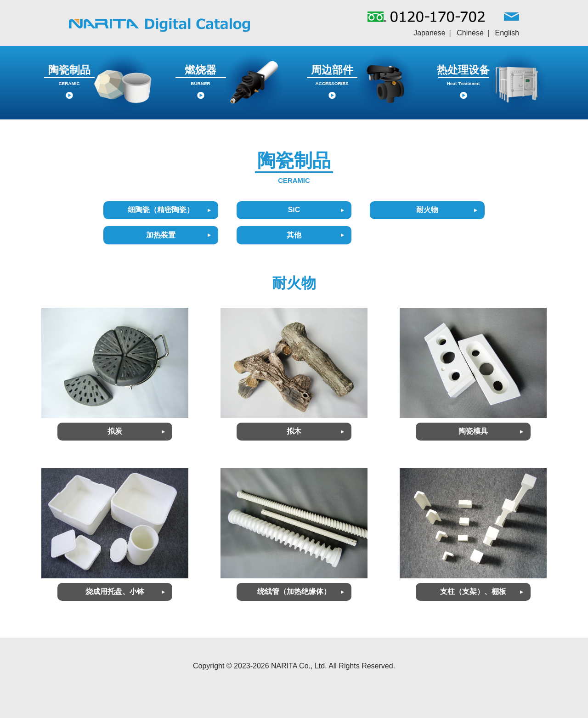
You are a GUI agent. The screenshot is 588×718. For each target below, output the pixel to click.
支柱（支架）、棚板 (473, 591)
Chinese (470, 33)
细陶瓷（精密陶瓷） (161, 210)
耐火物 (427, 210)
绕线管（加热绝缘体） (294, 591)
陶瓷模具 (473, 431)
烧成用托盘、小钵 (115, 591)
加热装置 (161, 235)
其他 (294, 235)
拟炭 (115, 431)
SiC (294, 210)
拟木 (294, 431)
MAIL (512, 19)
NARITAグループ (159, 25)
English (507, 33)
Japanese (429, 33)
